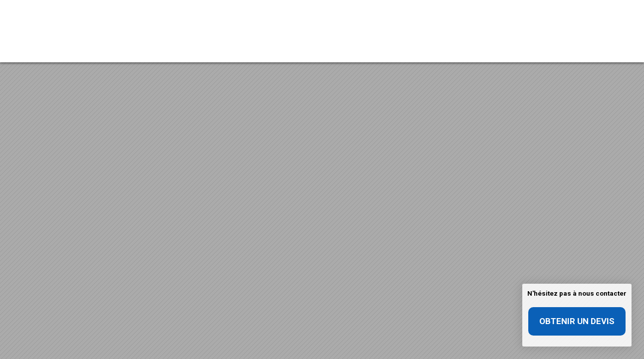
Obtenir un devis (577, 321)
